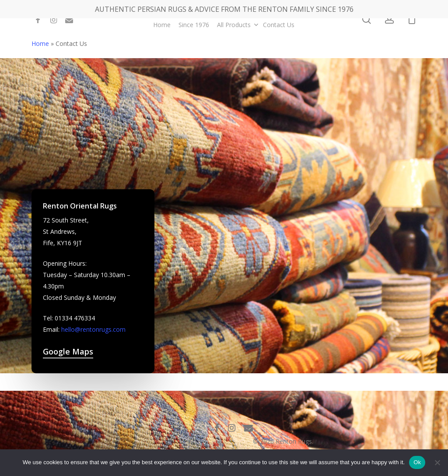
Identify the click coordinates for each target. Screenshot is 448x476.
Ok (417, 462)
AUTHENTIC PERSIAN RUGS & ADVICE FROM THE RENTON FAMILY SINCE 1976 (224, 9)
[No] (437, 462)
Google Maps (68, 351)
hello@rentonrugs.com (93, 329)
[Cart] (412, 20)
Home (40, 43)
